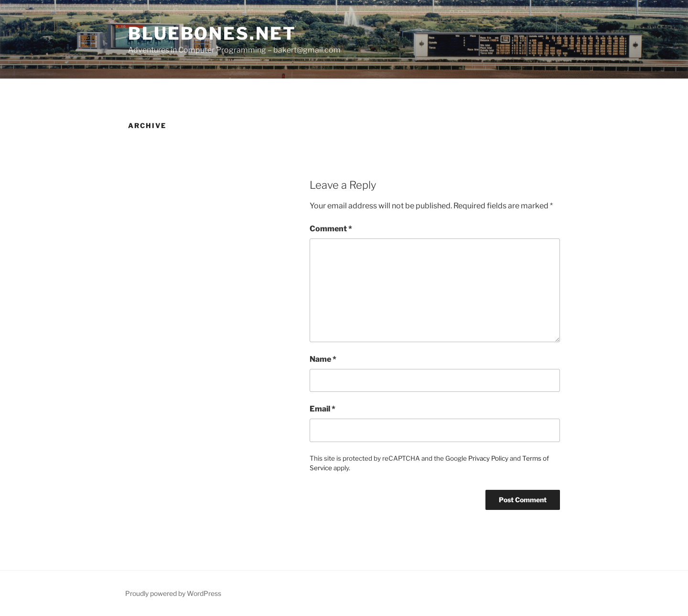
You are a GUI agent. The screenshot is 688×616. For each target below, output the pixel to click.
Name (323, 359)
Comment (331, 229)
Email (322, 409)
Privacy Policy (488, 458)
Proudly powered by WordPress (173, 593)
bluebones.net (212, 33)
